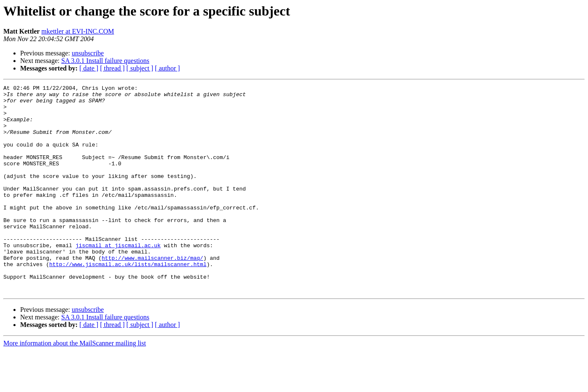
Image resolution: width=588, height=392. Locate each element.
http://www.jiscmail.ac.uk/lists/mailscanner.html (128, 301)
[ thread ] (112, 68)
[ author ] (168, 68)
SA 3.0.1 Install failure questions (105, 61)
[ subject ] (140, 68)
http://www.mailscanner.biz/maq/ (152, 293)
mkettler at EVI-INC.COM (78, 31)
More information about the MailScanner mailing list (75, 385)
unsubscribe (88, 53)
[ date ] (89, 68)
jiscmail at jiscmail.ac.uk (118, 278)
